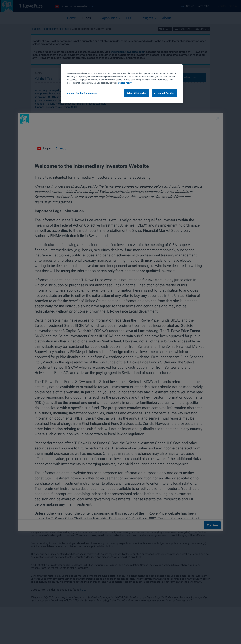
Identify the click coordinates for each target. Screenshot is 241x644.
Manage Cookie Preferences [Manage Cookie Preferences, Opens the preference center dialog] (82, 93)
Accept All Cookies (164, 93)
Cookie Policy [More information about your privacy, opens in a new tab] (125, 83)
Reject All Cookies (136, 93)
